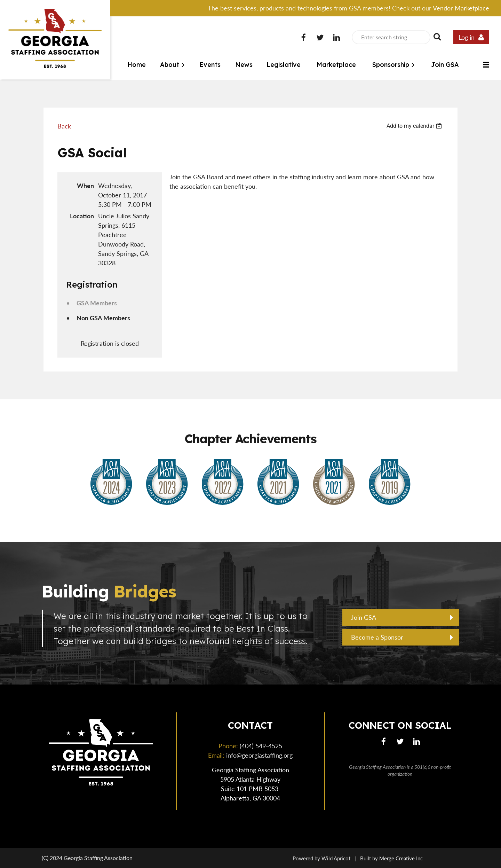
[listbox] (415, 126)
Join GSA (364, 617)
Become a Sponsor (377, 637)
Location (82, 216)
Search (437, 37)
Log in (467, 37)
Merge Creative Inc (401, 858)
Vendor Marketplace (461, 8)
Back (64, 126)
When (85, 186)
